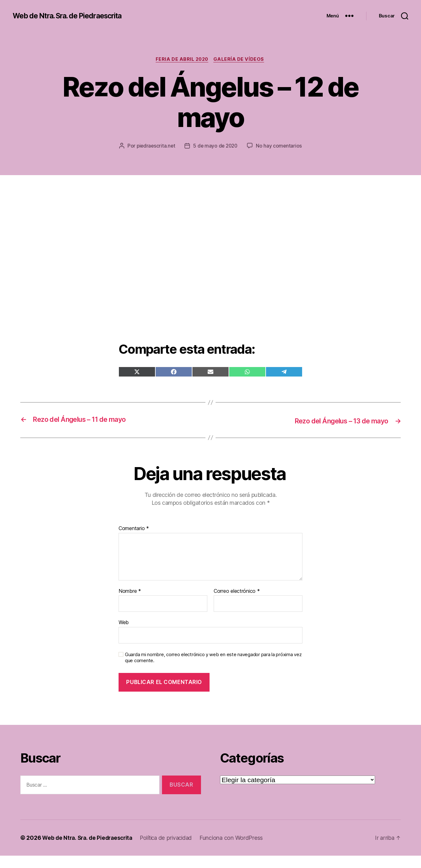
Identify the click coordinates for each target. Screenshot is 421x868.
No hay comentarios (215, 159)
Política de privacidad (171, 850)
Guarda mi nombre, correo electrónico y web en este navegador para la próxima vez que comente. (213, 670)
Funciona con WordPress (238, 850)
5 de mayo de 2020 (248, 147)
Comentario (134, 541)
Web (124, 635)
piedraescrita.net (187, 147)
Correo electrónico (237, 604)
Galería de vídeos (241, 60)
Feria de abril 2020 (182, 60)
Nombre (130, 604)
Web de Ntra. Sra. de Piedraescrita (72, 16)
